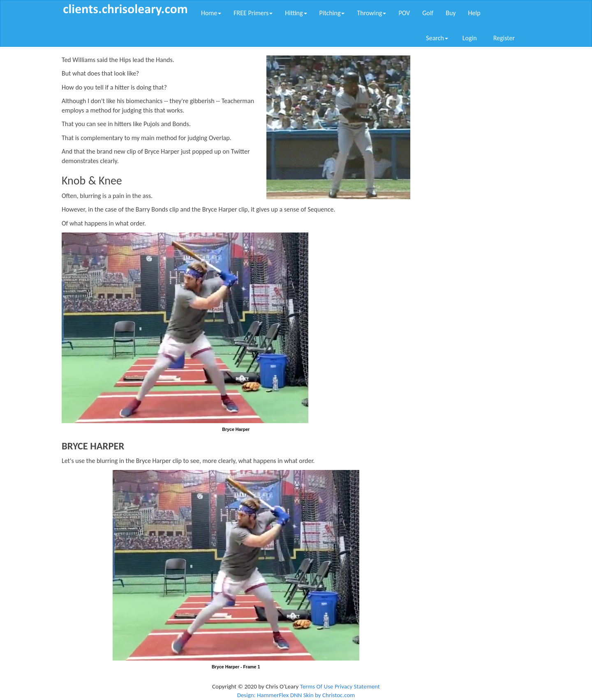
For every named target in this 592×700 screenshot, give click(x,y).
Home (211, 13)
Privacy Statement (357, 686)
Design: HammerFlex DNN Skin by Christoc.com (296, 695)
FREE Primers (253, 13)
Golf (428, 13)
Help (474, 13)
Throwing (371, 13)
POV (404, 13)
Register (504, 38)
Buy (451, 13)
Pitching (332, 13)
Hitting (296, 13)
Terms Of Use (317, 686)
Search (437, 38)
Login (470, 38)
